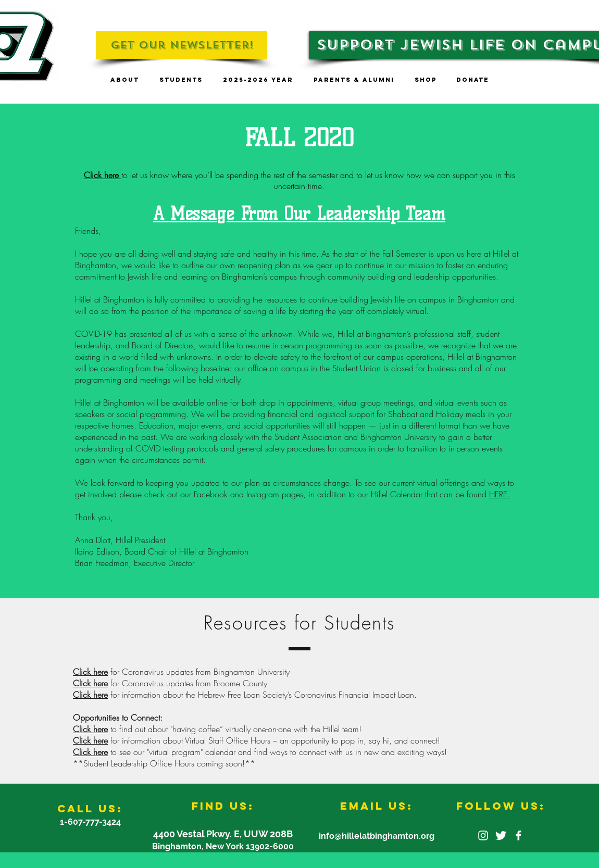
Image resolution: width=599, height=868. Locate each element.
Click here (90, 672)
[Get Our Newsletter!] (182, 45)
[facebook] (519, 835)
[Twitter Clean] (501, 835)
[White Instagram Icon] (483, 835)
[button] (124, 80)
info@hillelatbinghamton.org (377, 836)
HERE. (500, 494)
